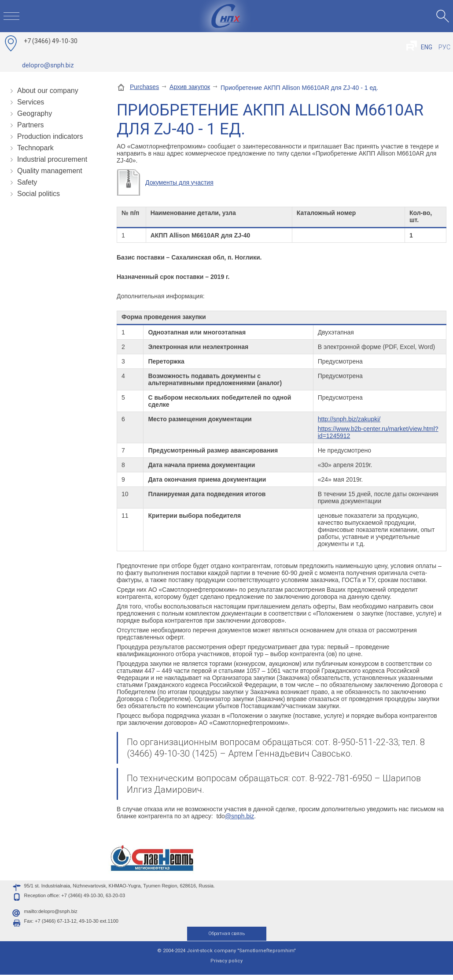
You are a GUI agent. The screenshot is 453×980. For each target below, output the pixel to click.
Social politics (39, 194)
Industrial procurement (52, 159)
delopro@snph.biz (48, 65)
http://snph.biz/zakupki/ (349, 419)
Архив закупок (190, 87)
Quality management (50, 171)
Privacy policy (226, 966)
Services (31, 102)
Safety (27, 182)
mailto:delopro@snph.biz (51, 917)
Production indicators (50, 136)
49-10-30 (51, 41)
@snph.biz (239, 816)
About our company (48, 91)
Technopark (35, 148)
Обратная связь (226, 939)
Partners (30, 125)
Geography (35, 113)
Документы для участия (179, 182)
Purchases (144, 87)
